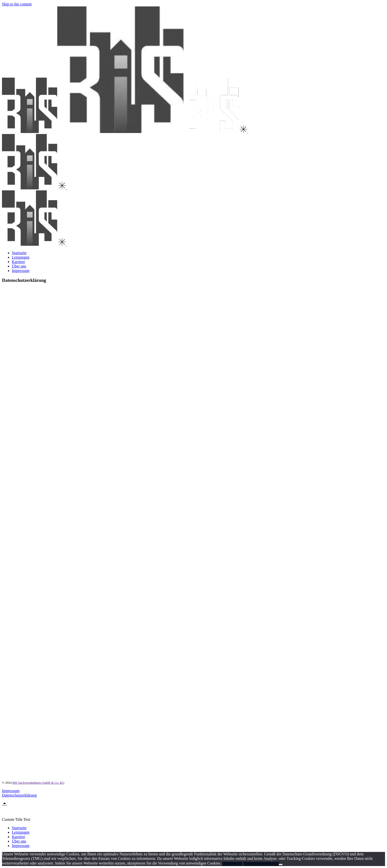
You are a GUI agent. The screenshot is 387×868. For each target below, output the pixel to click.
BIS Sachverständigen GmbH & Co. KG (38, 783)
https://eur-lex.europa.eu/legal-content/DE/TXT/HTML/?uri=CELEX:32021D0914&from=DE (269, 621)
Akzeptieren (232, 863)
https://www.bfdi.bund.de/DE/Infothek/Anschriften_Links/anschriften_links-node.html (82, 405)
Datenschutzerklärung (19, 795)
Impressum (11, 791)
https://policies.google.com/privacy (41, 662)
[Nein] (281, 865)
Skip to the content (17, 4)
